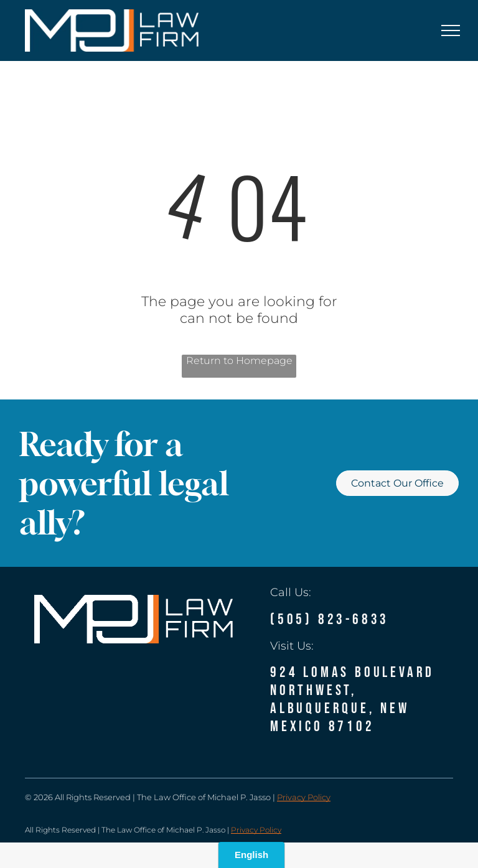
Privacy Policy (304, 797)
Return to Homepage (239, 361)
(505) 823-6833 (330, 619)
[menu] (451, 30)
